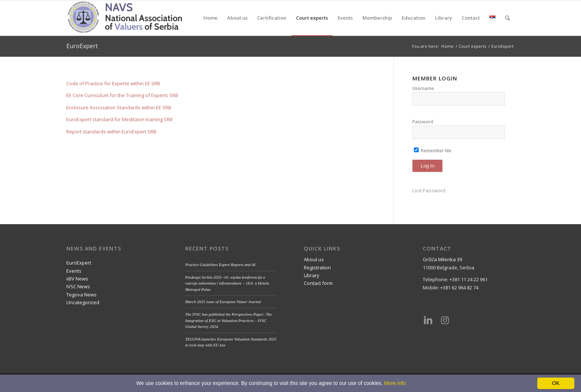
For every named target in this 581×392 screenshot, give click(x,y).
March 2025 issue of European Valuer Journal (223, 302)
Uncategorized (83, 302)
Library (312, 275)
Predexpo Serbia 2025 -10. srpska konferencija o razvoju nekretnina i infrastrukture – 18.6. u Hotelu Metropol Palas (227, 283)
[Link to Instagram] (445, 320)
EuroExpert (82, 46)
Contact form (318, 283)
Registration (317, 268)
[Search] (507, 18)
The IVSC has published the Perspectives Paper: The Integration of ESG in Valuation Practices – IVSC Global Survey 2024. (229, 320)
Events (74, 271)
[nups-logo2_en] (135, 18)
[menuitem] (210, 18)
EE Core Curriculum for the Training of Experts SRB (122, 95)
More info (395, 383)
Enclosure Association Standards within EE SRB (119, 107)
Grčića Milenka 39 (442, 259)
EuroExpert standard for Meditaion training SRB (119, 119)
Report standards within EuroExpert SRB (111, 132)
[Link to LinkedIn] (428, 320)
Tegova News (82, 295)
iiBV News (77, 279)
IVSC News (78, 286)
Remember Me (433, 151)
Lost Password (429, 190)
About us (314, 259)
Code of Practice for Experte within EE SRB (113, 83)
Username (423, 88)
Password (423, 122)
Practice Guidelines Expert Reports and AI (220, 265)
